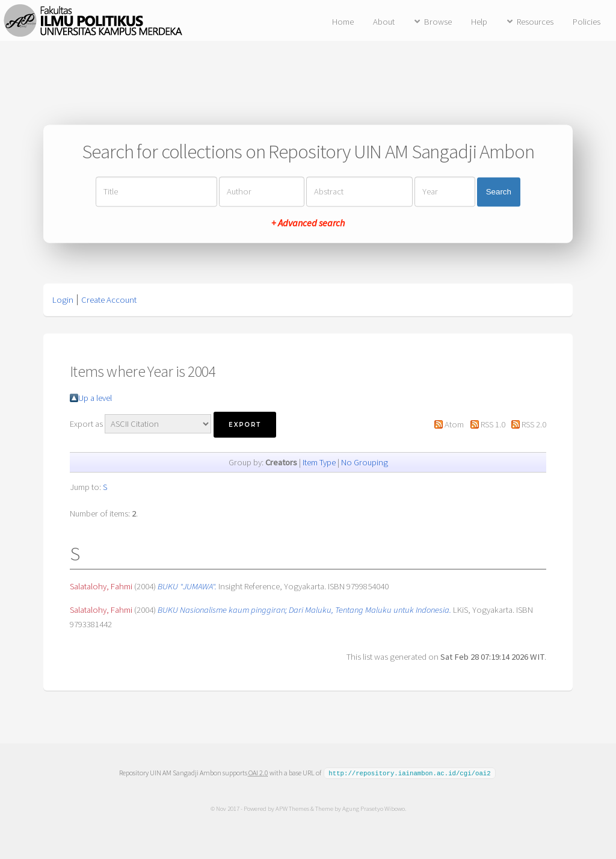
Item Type (319, 462)
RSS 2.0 (534, 424)
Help (479, 22)
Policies (587, 22)
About (384, 22)
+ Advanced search (308, 223)
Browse (438, 22)
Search (499, 192)
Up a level (95, 398)
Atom (454, 424)
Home (343, 22)
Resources (535, 22)
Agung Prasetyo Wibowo (373, 808)
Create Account (109, 300)
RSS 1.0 (493, 424)
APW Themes (292, 808)
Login (63, 300)
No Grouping (365, 462)
